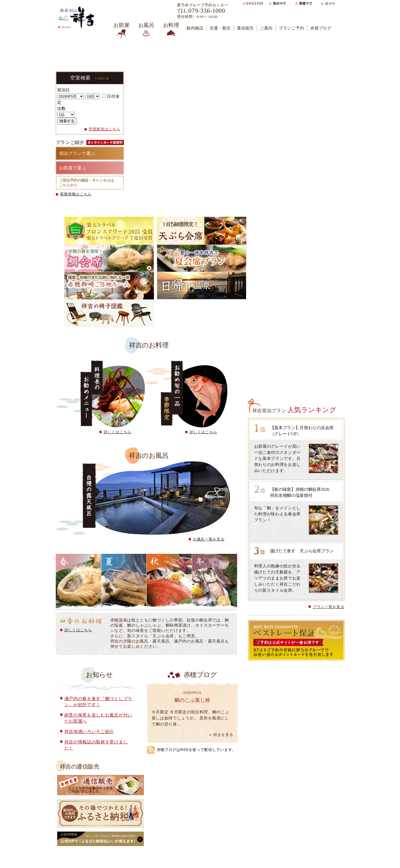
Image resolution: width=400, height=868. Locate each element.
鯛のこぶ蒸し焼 (192, 700)
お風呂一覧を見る (209, 539)
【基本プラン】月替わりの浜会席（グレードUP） (302, 431)
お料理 (171, 25)
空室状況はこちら (105, 129)
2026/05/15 (192, 693)
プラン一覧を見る (329, 607)
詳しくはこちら (118, 432)
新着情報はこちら (76, 194)
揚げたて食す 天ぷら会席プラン (302, 551)
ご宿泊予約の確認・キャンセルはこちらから (87, 183)
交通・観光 (220, 28)
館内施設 (195, 28)
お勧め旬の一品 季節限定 (186, 394)
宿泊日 (64, 90)
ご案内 (266, 28)
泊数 (61, 108)
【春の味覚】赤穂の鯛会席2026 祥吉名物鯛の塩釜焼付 (304, 492)
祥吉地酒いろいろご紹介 (89, 731)
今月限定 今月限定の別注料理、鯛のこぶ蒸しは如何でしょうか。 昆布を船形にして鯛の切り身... (190, 718)
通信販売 (245, 28)
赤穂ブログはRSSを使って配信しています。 (197, 750)
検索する (67, 121)
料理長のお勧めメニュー (100, 394)
